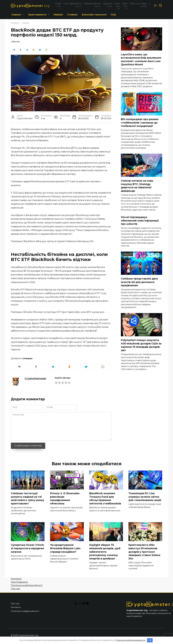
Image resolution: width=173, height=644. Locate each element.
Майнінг (58, 15)
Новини (16, 15)
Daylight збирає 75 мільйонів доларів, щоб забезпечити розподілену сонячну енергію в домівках (105, 552)
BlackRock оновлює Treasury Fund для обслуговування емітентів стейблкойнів (105, 498)
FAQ (113, 15)
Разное (18, 106)
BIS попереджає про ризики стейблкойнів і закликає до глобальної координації (140, 123)
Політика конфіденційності (27, 585)
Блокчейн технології (94, 15)
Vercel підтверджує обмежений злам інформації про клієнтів (140, 220)
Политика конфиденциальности (130, 640)
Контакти (16, 579)
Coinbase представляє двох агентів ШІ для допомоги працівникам (139, 282)
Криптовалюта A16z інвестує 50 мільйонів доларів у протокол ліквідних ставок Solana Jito (144, 552)
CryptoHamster (35, 378)
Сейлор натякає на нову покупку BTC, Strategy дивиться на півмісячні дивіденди (137, 186)
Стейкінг (72, 15)
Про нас (15, 589)
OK (150, 640)
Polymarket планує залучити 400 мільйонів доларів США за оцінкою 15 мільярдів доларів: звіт (141, 345)
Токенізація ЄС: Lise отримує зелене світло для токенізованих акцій (145, 497)
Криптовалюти (37, 15)
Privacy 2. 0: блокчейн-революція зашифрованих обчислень (65, 498)
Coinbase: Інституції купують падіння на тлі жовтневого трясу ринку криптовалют (28, 498)
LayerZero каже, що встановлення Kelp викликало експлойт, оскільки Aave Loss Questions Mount (141, 59)
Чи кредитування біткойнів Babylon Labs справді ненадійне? (65, 548)
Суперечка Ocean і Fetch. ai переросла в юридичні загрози (28, 548)
